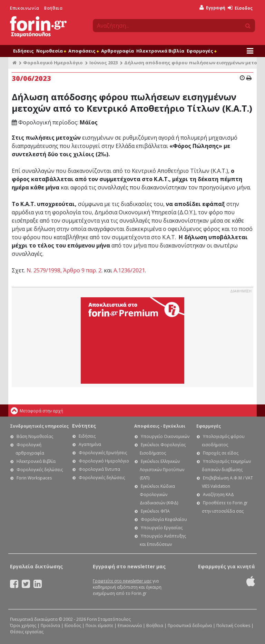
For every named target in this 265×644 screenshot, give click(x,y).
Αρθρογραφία (117, 51)
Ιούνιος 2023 (104, 63)
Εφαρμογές (202, 51)
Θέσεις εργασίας (27, 632)
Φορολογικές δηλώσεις (40, 470)
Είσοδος (240, 8)
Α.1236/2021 (129, 270)
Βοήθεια (53, 8)
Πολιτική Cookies (233, 626)
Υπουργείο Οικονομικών (165, 436)
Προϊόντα (50, 626)
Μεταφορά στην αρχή (41, 411)
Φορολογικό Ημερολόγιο (53, 63)
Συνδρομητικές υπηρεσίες (39, 426)
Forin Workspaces (34, 478)
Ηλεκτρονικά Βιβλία (160, 51)
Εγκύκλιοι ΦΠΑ (155, 511)
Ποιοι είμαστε (99, 626)
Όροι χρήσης (23, 626)
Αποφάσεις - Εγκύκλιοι (160, 426)
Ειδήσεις (23, 51)
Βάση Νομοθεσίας (35, 436)
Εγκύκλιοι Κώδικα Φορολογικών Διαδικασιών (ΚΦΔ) (159, 494)
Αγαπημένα (90, 444)
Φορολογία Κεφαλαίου (164, 519)
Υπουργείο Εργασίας (162, 528)
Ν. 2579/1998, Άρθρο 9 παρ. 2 (64, 270)
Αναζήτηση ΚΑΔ (218, 494)
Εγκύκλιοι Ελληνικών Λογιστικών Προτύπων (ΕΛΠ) (162, 470)
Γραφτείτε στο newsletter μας (122, 581)
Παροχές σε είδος (221, 453)
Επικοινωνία (25, 8)
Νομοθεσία (51, 51)
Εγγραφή (212, 8)
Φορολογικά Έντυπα (99, 469)
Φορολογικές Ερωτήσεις (103, 453)
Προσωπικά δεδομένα (190, 626)
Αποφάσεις (84, 51)
